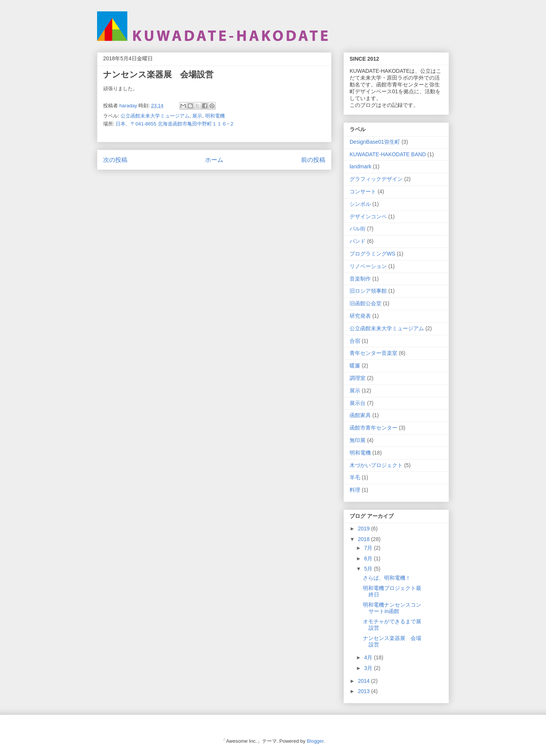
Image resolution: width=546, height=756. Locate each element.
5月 (369, 569)
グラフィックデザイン (376, 179)
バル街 (358, 229)
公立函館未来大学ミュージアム (155, 116)
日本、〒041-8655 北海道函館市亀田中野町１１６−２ (175, 124)
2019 (365, 529)
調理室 (358, 378)
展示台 (358, 403)
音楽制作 (360, 279)
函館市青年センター (373, 428)
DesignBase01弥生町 (375, 142)
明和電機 (215, 116)
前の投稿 (313, 160)
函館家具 (360, 415)
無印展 (358, 440)
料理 (355, 490)
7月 (369, 548)
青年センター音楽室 (373, 353)
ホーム (214, 160)
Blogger (315, 741)
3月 (369, 668)
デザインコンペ (368, 216)
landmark (361, 166)
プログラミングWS (373, 254)
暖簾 (355, 365)
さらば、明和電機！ (387, 578)
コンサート (363, 191)
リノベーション (368, 266)
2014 (365, 681)
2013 (365, 691)
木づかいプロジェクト (376, 465)
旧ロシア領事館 (368, 291)
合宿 (355, 341)
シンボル (360, 204)
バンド (358, 241)
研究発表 (360, 316)
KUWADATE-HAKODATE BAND (388, 154)
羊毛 (355, 477)
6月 (369, 558)
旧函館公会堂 (366, 303)
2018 (365, 539)
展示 (197, 116)
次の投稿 (115, 160)
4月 (369, 657)
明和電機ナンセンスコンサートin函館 (392, 608)
